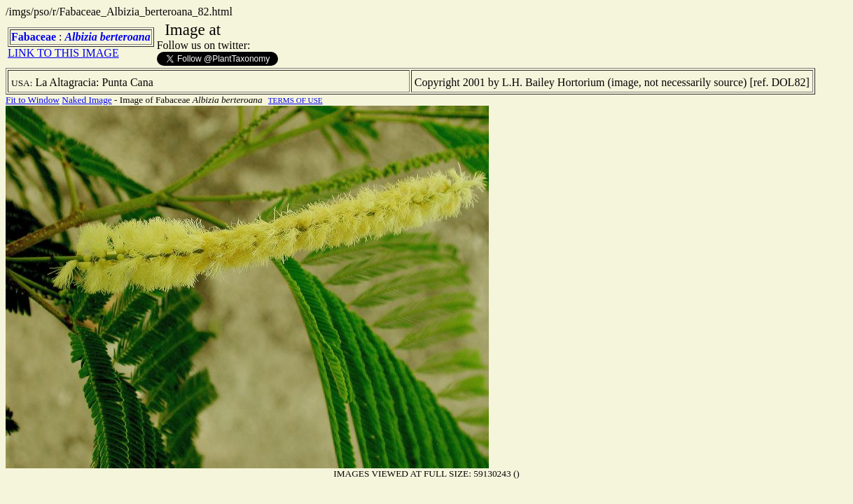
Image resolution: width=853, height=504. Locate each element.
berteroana (125, 37)
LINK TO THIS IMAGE (63, 53)
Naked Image (86, 100)
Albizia (81, 37)
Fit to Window (33, 100)
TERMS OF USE (296, 100)
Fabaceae (34, 37)
